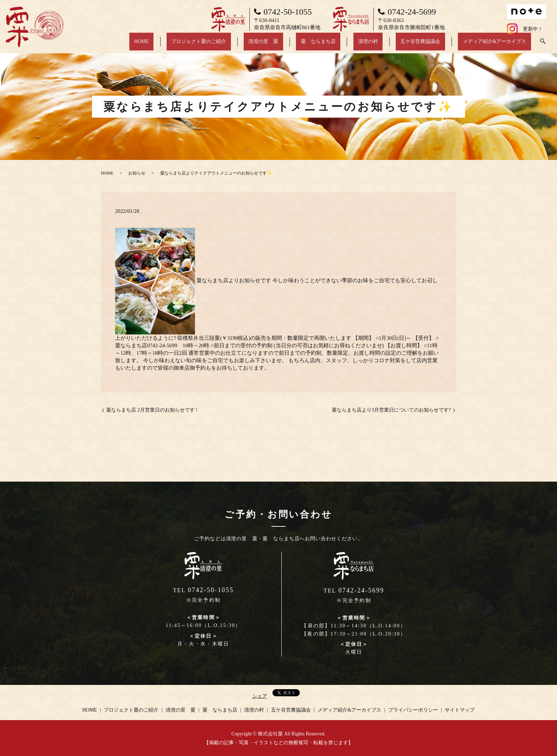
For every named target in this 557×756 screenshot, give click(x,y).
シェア (260, 696)
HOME (203, 45)
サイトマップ (460, 710)
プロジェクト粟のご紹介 (251, 45)
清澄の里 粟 (306, 45)
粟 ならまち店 (352, 45)
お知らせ (137, 173)
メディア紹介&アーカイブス (499, 45)
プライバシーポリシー (413, 710)
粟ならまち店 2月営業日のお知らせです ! (152, 410)
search (543, 45)
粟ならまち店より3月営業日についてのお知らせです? (391, 410)
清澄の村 (392, 45)
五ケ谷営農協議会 (434, 45)
